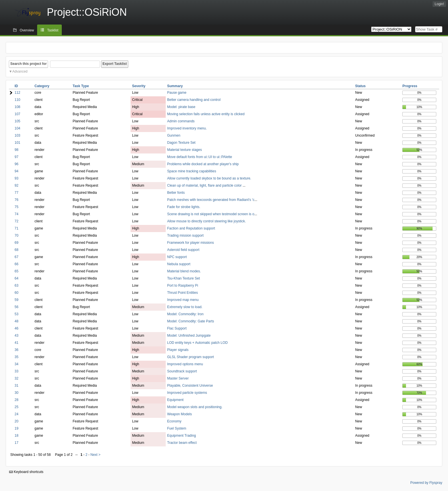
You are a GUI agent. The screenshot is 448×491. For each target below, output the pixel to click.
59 (16, 300)
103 (17, 135)
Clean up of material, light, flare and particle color (205, 185)
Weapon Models (180, 414)
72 (16, 221)
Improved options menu (185, 364)
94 (16, 171)
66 (16, 264)
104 (17, 128)
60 (16, 293)
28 (16, 400)
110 (17, 100)
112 (17, 93)
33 (16, 371)
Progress (410, 86)
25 (16, 407)
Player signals (178, 350)
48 (16, 321)
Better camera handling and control (194, 100)
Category (42, 86)
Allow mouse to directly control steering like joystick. (206, 221)
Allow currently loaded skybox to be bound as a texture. (209, 178)
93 (16, 178)
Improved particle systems (187, 393)
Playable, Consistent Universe (190, 386)
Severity (139, 86)
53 (16, 314)
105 (17, 121)
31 (16, 386)
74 (16, 214)
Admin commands (181, 121)
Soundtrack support (182, 371)
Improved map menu (183, 300)
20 (16, 421)
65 (16, 271)
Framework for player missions (190, 243)
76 (16, 200)
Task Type (81, 86)
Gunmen (174, 135)
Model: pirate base (181, 107)
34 (16, 364)
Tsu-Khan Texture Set (184, 278)
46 (16, 328)
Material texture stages (184, 150)
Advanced (20, 71)
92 (16, 185)
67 (16, 257)
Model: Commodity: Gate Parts (191, 321)
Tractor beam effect (182, 443)
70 (16, 235)
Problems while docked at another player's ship (203, 164)
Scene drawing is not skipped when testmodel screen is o (211, 214)
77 (16, 193)
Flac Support (177, 328)
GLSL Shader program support (191, 357)
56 (16, 307)
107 (17, 114)
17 (16, 443)
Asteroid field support (183, 250)
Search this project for (28, 64)
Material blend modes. (184, 271)
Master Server (178, 378)
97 (16, 157)
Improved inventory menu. (187, 128)
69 (16, 243)
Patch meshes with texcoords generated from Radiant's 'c (211, 200)
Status (360, 86)
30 (16, 393)
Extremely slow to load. (185, 307)
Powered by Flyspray (426, 483)
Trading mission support (185, 235)
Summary (175, 86)
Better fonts (176, 193)
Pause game (177, 93)
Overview (27, 30)
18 (16, 436)
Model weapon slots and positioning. (195, 407)
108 (17, 107)
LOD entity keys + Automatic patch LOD (197, 343)
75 (16, 207)
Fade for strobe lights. (184, 207)
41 (16, 343)
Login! (439, 4)
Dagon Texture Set (181, 143)
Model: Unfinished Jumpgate (189, 336)
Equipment (175, 400)
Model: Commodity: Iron (185, 314)
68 (16, 250)
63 (16, 286)
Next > (96, 455)
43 (16, 336)
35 (16, 357)
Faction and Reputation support (191, 228)
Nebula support (179, 264)
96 (16, 164)
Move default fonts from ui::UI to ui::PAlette (200, 157)
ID (16, 86)
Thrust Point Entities (182, 293)
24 (16, 414)
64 (16, 278)
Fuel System (177, 428)
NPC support (177, 257)
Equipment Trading (182, 436)
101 (17, 143)
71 (16, 228)
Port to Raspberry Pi (183, 286)
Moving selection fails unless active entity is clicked (206, 114)
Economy (174, 421)
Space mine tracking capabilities (192, 171)
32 (16, 378)
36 (16, 350)
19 (16, 428)
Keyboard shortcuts (26, 472)
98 (16, 150)
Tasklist (53, 30)
